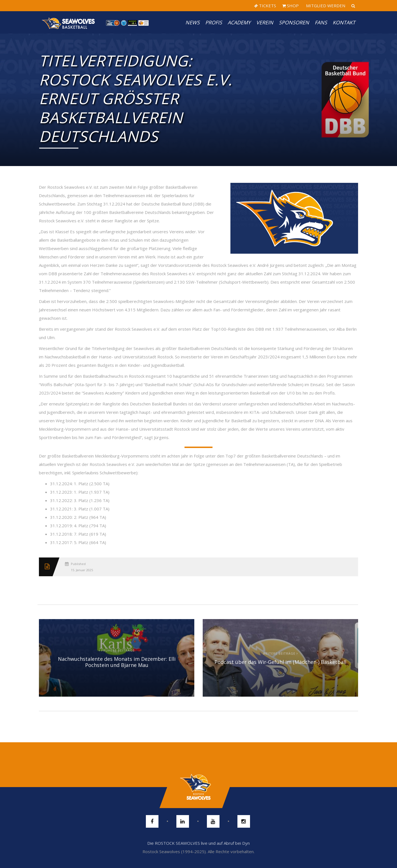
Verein (265, 22)
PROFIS (214, 22)
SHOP (290, 6)
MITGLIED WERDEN (325, 6)
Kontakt (344, 22)
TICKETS (265, 6)
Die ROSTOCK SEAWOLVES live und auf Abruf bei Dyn (198, 843)
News (192, 22)
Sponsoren (294, 22)
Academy (239, 22)
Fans (321, 22)
